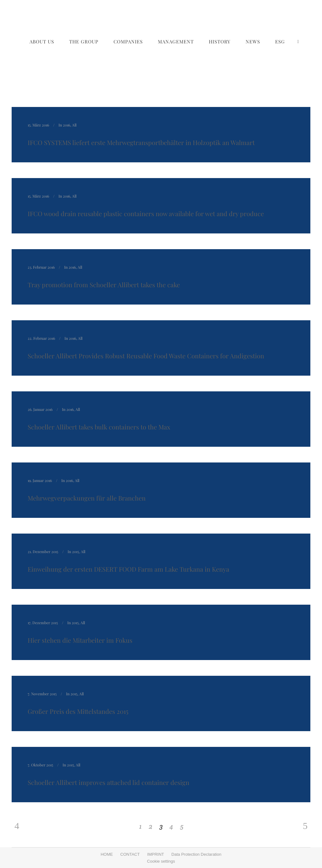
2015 (75, 552)
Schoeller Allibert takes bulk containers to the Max (99, 427)
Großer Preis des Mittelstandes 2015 (78, 711)
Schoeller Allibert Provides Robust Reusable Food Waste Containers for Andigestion (146, 356)
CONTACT (130, 854)
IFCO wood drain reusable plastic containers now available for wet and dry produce (146, 213)
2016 (67, 125)
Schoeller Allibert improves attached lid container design (108, 782)
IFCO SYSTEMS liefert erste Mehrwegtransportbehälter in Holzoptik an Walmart (141, 142)
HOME (107, 854)
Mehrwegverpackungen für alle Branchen (87, 498)
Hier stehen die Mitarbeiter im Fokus (80, 640)
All (74, 125)
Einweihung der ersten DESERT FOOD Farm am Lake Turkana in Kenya (128, 569)
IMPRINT (155, 854)
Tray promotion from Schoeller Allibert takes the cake (104, 285)
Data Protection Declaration (196, 854)
